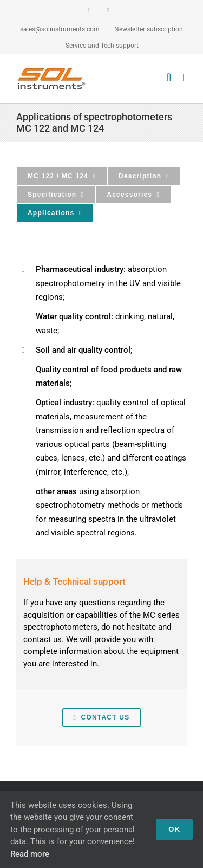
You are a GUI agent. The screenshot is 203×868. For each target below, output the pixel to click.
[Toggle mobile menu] (185, 78)
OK (174, 829)
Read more (30, 854)
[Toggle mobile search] (169, 78)
